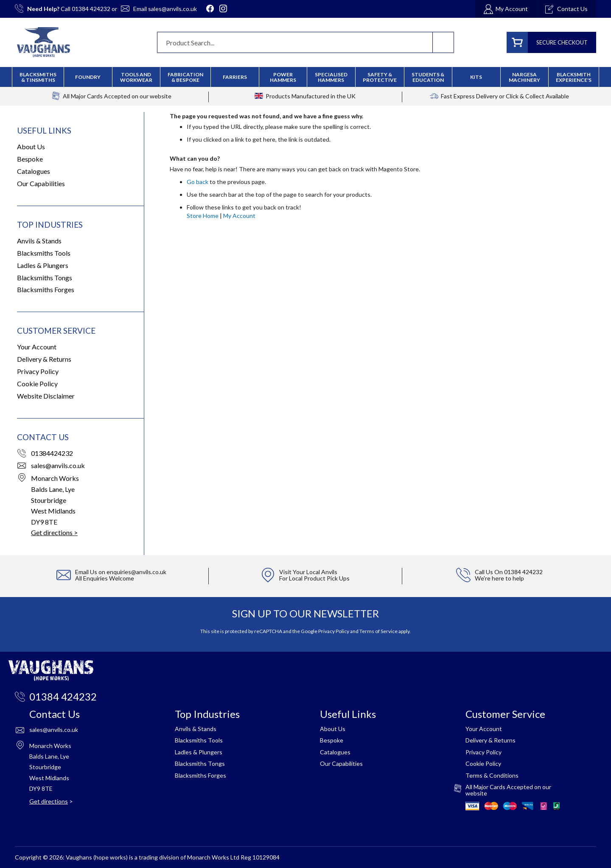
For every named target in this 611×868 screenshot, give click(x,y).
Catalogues (34, 171)
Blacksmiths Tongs (45, 278)
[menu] (305, 77)
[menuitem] (185, 77)
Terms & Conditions (492, 775)
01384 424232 (91, 9)
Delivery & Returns (44, 359)
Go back (198, 182)
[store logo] (43, 42)
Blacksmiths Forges (46, 289)
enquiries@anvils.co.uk (136, 572)
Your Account (37, 347)
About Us (31, 147)
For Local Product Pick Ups (314, 578)
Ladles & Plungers (43, 265)
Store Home (203, 216)
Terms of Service (378, 631)
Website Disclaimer (46, 396)
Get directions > (54, 532)
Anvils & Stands (39, 241)
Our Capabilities (41, 183)
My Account (239, 216)
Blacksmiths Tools (44, 253)
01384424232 (52, 453)
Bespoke (30, 159)
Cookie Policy (37, 384)
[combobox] (305, 42)
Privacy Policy (38, 371)
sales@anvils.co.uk (172, 9)
